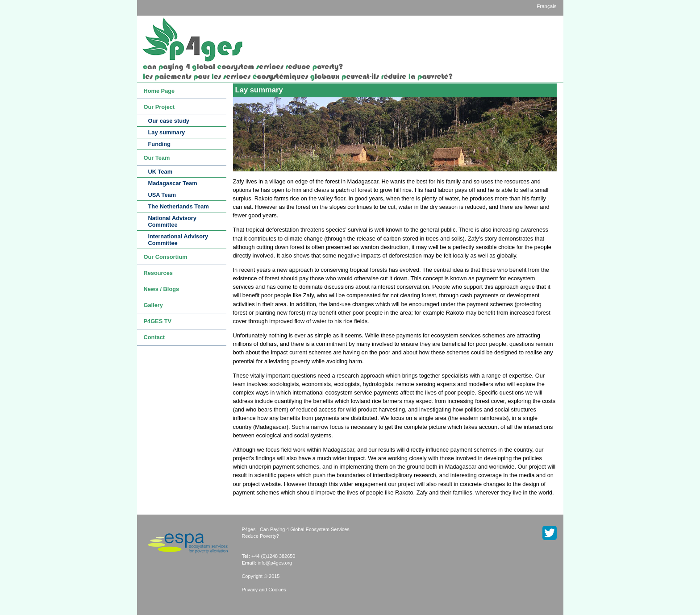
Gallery (153, 305)
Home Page (159, 91)
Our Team (157, 158)
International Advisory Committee (178, 240)
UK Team (160, 172)
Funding (159, 144)
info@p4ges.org (275, 563)
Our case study (169, 121)
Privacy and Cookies (264, 590)
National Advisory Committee (172, 221)
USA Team (162, 195)
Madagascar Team (173, 183)
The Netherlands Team (179, 206)
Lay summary (167, 132)
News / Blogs (162, 289)
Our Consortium (166, 257)
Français (546, 6)
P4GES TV (158, 321)
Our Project (159, 107)
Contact (154, 337)
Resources (158, 273)
